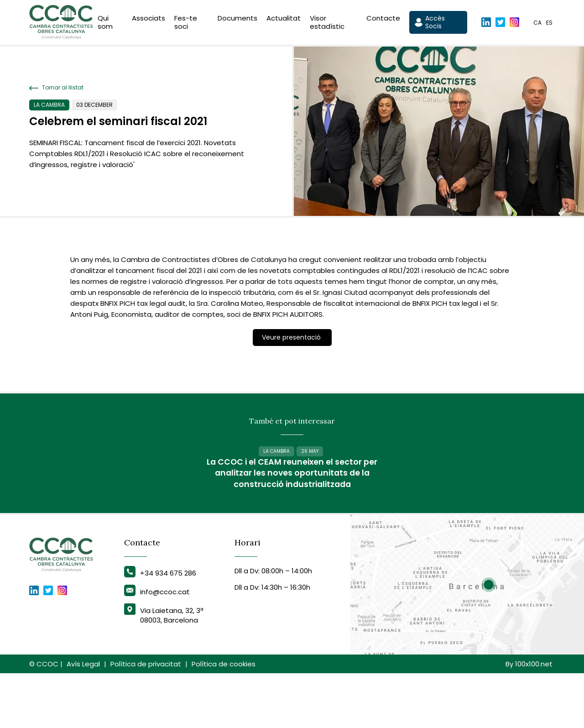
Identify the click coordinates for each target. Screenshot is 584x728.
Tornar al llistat (56, 88)
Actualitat (284, 20)
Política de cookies (224, 719)
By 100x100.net (529, 719)
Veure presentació (292, 337)
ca (537, 24)
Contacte (383, 20)
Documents (237, 20)
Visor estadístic (327, 24)
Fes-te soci (186, 24)
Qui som (105, 24)
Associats (149, 20)
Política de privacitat (146, 719)
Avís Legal (83, 719)
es (549, 24)
